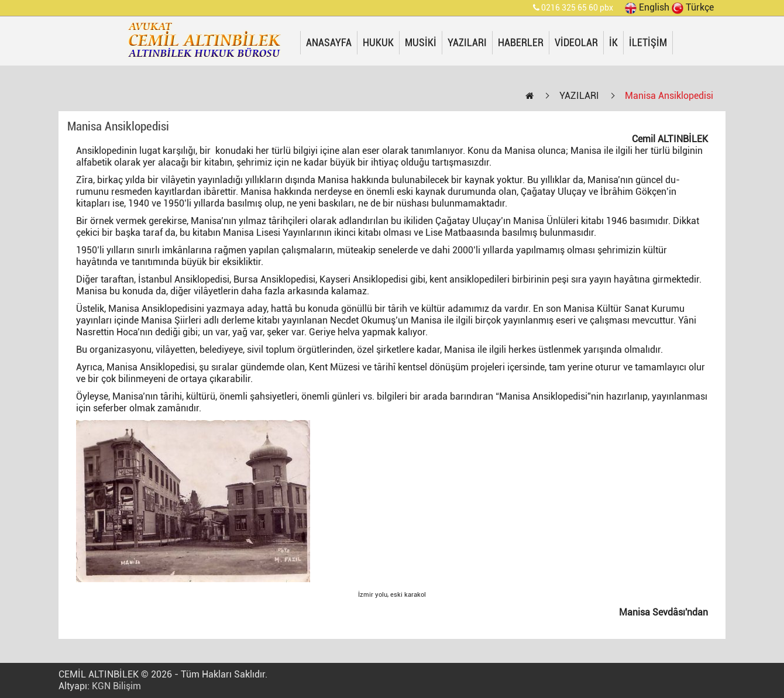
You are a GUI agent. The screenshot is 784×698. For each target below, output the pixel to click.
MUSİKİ (421, 42)
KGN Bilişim (116, 686)
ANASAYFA (329, 42)
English (647, 7)
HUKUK (378, 42)
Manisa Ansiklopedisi (669, 96)
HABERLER (521, 42)
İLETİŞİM (648, 42)
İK (613, 42)
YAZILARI (467, 42)
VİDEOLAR (576, 42)
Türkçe (693, 7)
